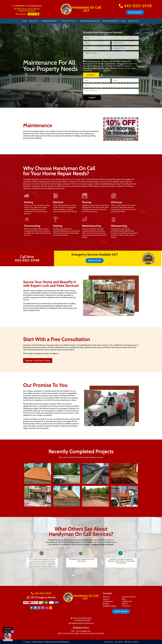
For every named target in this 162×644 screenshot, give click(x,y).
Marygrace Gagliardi (81, 557)
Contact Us (134, 21)
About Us (34, 21)
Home (24, 21)
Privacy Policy (98, 70)
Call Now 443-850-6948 (27, 258)
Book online (135, 12)
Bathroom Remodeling (90, 21)
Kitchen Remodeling (111, 21)
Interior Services (50, 21)
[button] (105, 129)
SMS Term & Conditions (119, 70)
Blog (123, 21)
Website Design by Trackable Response (57, 642)
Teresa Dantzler (120, 557)
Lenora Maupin (42, 557)
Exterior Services (69, 21)
